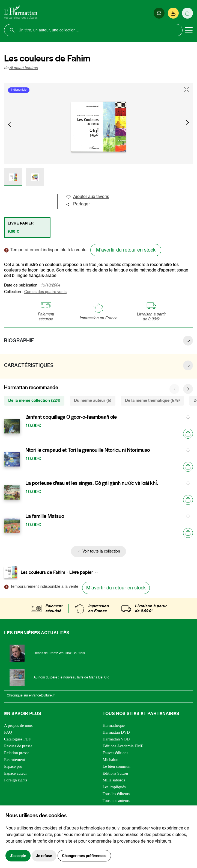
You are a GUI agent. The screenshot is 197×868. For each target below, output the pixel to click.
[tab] (27, 228)
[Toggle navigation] (189, 30)
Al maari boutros (23, 68)
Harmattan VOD (116, 739)
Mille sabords (114, 780)
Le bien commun (117, 766)
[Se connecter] (173, 13)
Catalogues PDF (17, 739)
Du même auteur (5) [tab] (93, 401)
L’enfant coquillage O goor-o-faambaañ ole (71, 417)
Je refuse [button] (44, 856)
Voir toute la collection (101, 551)
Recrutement (15, 760)
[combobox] (85, 572)
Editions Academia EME (123, 746)
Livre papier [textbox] (81, 572)
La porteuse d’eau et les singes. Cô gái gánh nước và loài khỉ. (92, 483)
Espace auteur (16, 773)
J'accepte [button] (18, 856)
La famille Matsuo (45, 516)
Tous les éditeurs (116, 794)
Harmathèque (114, 725)
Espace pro (13, 766)
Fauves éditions (115, 753)
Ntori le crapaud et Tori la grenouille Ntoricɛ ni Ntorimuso (88, 450)
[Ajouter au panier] (188, 434)
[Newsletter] (159, 13)
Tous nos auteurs (116, 801)
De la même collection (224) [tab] (34, 401)
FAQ (8, 732)
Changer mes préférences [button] (84, 856)
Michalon (111, 760)
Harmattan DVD (116, 732)
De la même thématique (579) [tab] (152, 401)
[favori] (188, 417)
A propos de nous (18, 725)
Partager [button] (78, 204)
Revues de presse (18, 746)
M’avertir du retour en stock (126, 250)
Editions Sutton (115, 773)
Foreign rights (16, 780)
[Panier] (187, 13)
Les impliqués (114, 787)
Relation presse (17, 753)
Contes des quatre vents (45, 292)
